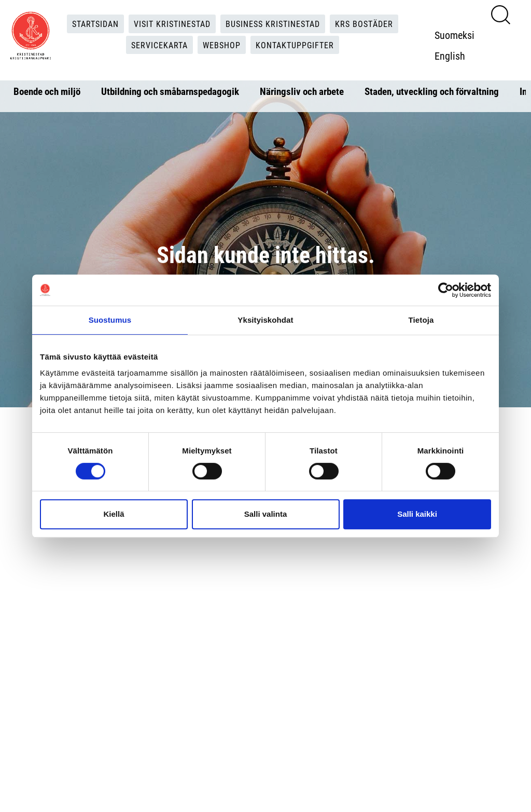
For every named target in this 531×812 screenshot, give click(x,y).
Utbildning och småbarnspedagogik (170, 91)
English (450, 56)
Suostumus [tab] (110, 320)
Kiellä (114, 514)
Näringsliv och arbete (302, 91)
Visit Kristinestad (172, 24)
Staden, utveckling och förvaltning (432, 91)
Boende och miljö (47, 91)
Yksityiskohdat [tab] (265, 320)
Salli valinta (266, 514)
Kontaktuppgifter (295, 45)
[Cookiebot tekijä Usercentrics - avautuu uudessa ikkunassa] (446, 290)
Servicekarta (159, 45)
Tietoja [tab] (421, 320)
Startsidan (95, 24)
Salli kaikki (417, 514)
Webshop (222, 45)
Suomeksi (455, 35)
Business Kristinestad (273, 24)
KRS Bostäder (364, 24)
